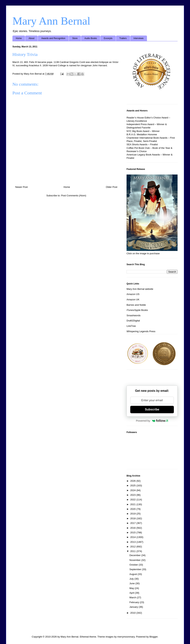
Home (19, 38)
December (135, 555)
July (132, 579)
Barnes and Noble (136, 305)
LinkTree (131, 326)
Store (75, 38)
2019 (133, 514)
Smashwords (134, 315)
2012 (133, 547)
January (134, 607)
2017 (133, 523)
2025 (133, 485)
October (134, 565)
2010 (133, 613)
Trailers (123, 38)
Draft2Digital (133, 321)
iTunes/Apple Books (137, 310)
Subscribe (152, 409)
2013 (133, 542)
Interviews (139, 38)
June (132, 583)
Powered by (152, 421)
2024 (133, 490)
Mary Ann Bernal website (140, 289)
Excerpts (108, 38)
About (31, 38)
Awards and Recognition (53, 38)
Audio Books (91, 38)
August (134, 574)
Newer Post (21, 187)
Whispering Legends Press (141, 331)
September (136, 569)
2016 (133, 528)
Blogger (153, 637)
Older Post (112, 187)
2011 (133, 551)
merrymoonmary (126, 637)
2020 (133, 509)
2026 (133, 481)
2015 (133, 533)
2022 (133, 500)
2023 (133, 495)
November (135, 560)
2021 (133, 504)
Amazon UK (133, 300)
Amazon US (133, 294)
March (133, 597)
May (132, 588)
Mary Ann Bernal (51, 21)
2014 (133, 537)
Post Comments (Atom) (74, 196)
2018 (133, 518)
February (135, 602)
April (132, 593)
